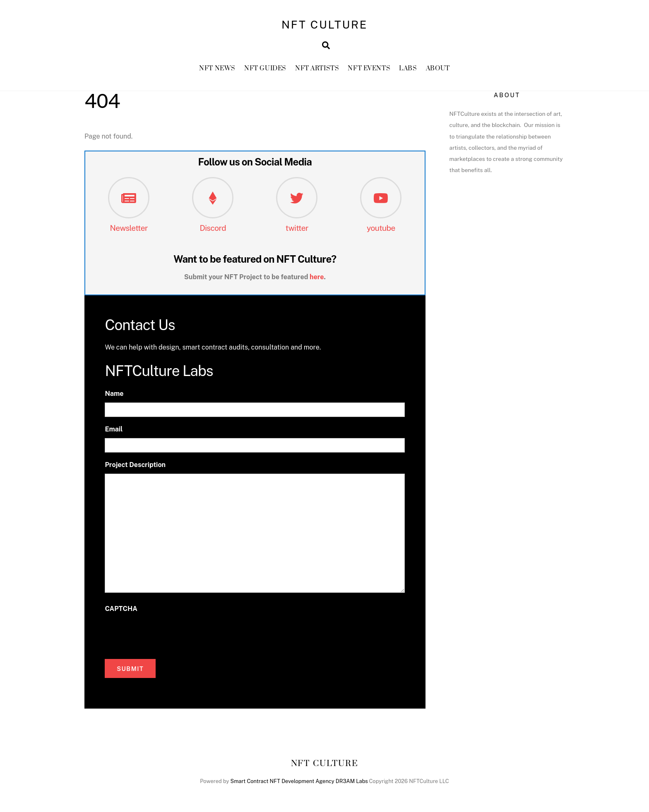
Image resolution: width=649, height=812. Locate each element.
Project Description (135, 467)
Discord (213, 230)
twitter (297, 230)
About (438, 70)
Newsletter (129, 230)
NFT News (217, 70)
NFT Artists (317, 70)
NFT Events (369, 70)
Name (114, 396)
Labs (408, 70)
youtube (381, 230)
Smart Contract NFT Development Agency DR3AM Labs (299, 783)
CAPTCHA (121, 610)
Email (114, 431)
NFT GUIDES (265, 70)
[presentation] (168, 635)
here (317, 279)
